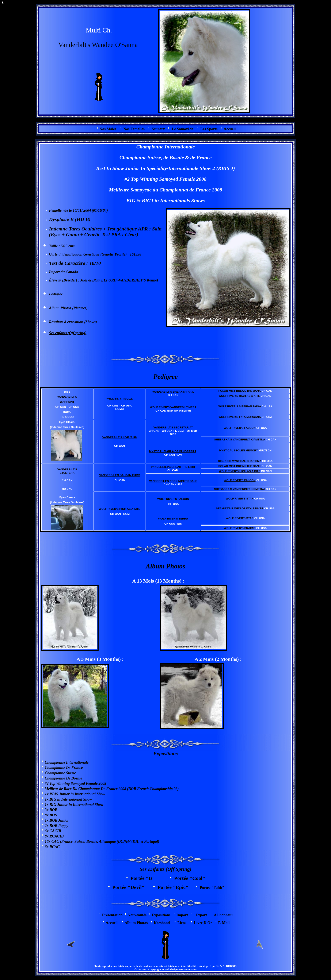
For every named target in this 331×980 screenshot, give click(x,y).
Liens (182, 923)
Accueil (230, 129)
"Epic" (181, 887)
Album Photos (60, 308)
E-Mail (224, 923)
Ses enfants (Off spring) (68, 333)
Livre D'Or (203, 923)
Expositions (165, 754)
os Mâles (108, 129)
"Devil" (136, 887)
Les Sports (209, 129)
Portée (138, 878)
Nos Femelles (134, 129)
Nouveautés (137, 915)
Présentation (112, 915)
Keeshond (162, 923)
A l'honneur (224, 915)
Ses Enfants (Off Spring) (165, 869)
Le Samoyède (182, 129)
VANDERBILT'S (133, 280)
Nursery (158, 129)
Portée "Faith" (209, 888)
